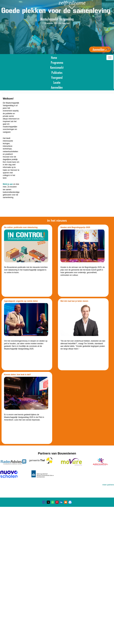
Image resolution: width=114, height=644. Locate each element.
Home (54, 57)
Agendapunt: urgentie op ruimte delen (21, 301)
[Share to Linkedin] (61, 502)
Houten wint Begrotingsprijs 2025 (75, 227)
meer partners (108, 485)
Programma (57, 62)
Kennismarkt (57, 67)
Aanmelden (57, 87)
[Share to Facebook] (44, 502)
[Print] (70, 502)
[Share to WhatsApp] (53, 502)
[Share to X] (48, 502)
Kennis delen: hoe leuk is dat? (17, 375)
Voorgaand (57, 77)
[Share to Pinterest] (57, 502)
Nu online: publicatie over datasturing (21, 227)
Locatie (57, 82)
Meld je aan (8, 184)
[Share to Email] (66, 502)
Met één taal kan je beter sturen (74, 301)
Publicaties (57, 72)
